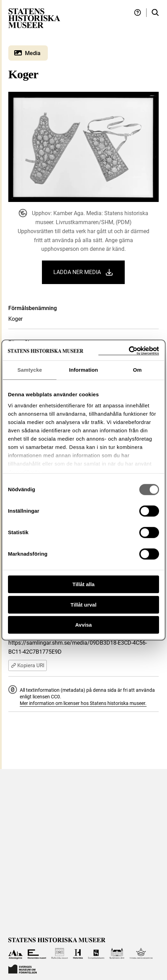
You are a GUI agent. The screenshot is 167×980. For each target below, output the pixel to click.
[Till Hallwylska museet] (60, 953)
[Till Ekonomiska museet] (37, 953)
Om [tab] (137, 370)
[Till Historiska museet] (78, 953)
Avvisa (83, 625)
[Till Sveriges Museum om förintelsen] (23, 968)
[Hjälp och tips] (138, 13)
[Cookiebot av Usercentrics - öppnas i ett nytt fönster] (129, 351)
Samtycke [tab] (30, 370)
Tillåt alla (83, 584)
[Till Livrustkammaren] (96, 953)
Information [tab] (83, 370)
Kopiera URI (28, 665)
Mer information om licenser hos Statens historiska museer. (83, 703)
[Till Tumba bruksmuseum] (141, 953)
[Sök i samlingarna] (155, 13)
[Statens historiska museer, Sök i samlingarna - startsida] (34, 18)
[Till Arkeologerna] (15, 953)
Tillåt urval (84, 605)
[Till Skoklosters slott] (117, 953)
